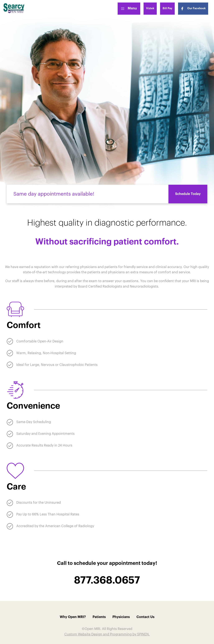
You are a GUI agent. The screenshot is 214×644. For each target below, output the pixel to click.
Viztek (150, 8)
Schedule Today (188, 194)
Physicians (121, 617)
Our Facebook (193, 9)
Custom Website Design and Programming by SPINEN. (107, 634)
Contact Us (145, 617)
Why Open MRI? (73, 617)
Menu (129, 8)
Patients (99, 617)
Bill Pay (167, 8)
